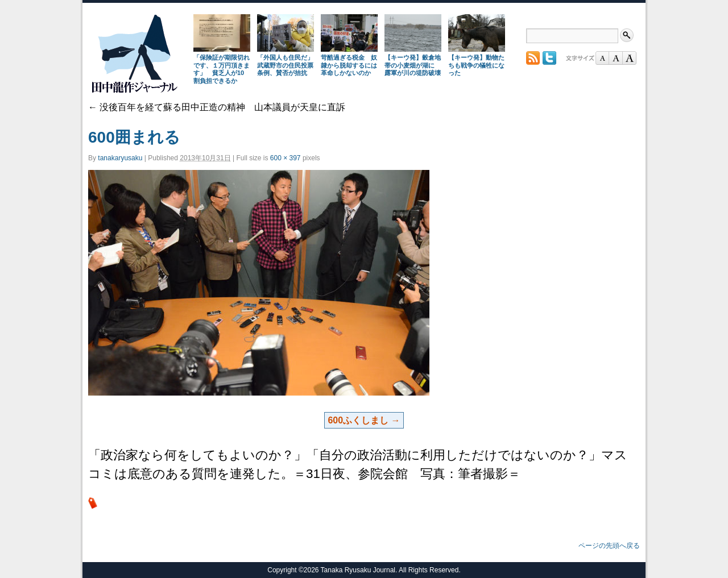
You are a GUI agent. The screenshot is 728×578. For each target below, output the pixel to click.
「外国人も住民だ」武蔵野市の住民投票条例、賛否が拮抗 (285, 65)
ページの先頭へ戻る (609, 546)
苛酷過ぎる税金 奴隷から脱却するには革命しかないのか (349, 65)
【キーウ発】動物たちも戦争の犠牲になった (476, 65)
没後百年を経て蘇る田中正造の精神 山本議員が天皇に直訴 (217, 107)
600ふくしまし (358, 420)
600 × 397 (286, 158)
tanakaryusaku (120, 158)
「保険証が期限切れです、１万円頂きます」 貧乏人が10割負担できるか (222, 69)
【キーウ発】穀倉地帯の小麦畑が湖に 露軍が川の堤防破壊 (413, 65)
